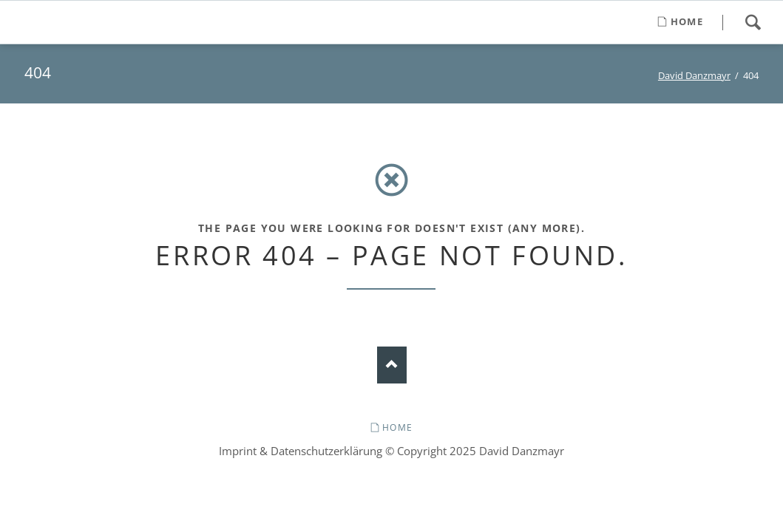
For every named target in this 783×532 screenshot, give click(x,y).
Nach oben (392, 365)
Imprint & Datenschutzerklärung (301, 451)
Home (397, 427)
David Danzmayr (694, 75)
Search (753, 22)
